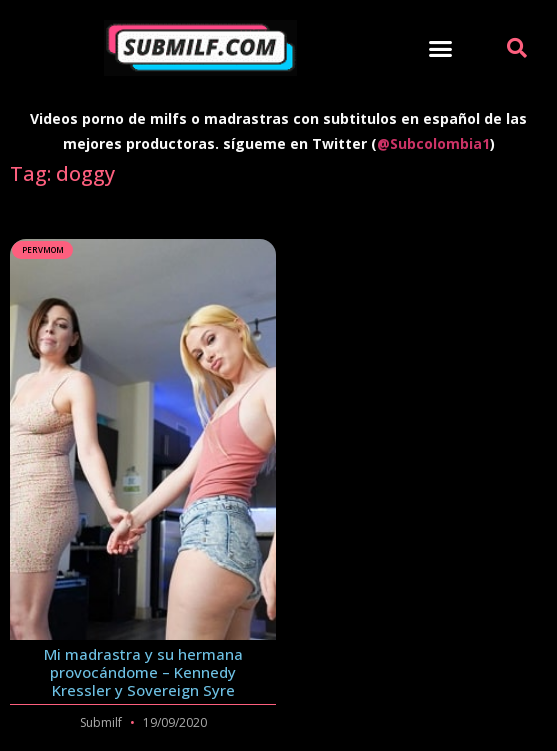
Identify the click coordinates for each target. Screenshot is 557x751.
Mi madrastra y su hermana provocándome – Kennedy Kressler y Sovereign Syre (143, 672)
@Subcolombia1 (433, 143)
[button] (441, 48)
